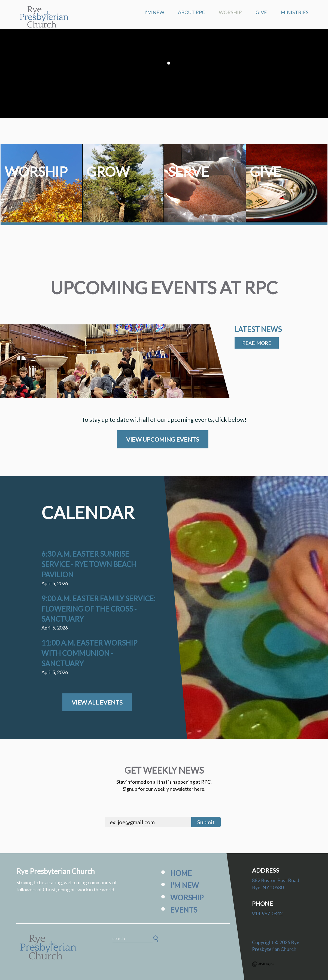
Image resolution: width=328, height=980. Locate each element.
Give (261, 12)
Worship (230, 12)
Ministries (294, 12)
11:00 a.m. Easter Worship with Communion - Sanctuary (89, 653)
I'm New (154, 12)
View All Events (97, 702)
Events (184, 910)
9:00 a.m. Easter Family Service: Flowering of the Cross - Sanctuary (98, 609)
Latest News (258, 329)
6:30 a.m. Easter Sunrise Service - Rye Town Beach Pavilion (89, 564)
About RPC (192, 12)
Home (181, 873)
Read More (257, 343)
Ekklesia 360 (263, 964)
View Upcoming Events (163, 439)
